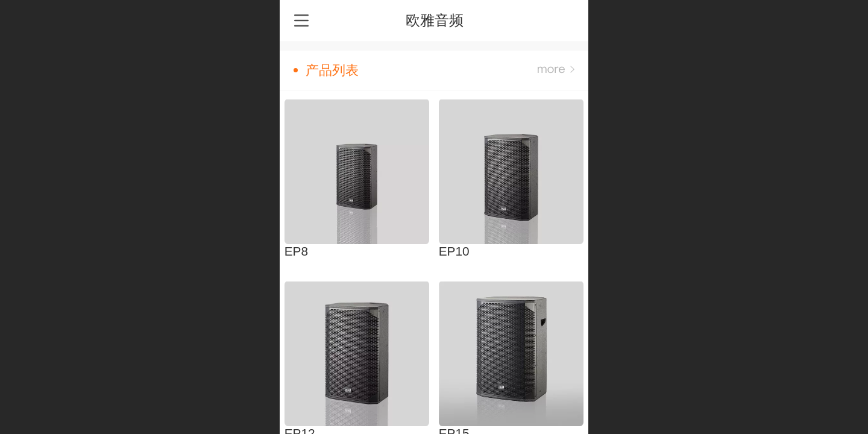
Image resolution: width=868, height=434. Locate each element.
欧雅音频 (435, 20)
